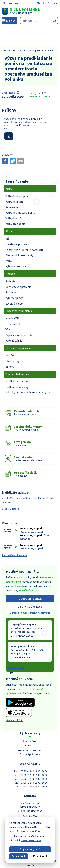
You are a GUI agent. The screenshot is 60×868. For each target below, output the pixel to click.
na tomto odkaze (31, 840)
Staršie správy (16, 648)
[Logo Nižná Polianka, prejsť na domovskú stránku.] (30, 11)
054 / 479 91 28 (30, 806)
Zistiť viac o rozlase (30, 588)
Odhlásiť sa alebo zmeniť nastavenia (30, 594)
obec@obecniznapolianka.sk (30, 810)
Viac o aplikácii (14, 701)
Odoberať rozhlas (30, 580)
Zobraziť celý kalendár (14, 536)
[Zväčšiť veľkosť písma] (49, 3)
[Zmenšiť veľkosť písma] (44, 3)
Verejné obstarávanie (41, 78)
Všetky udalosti (11, 490)
